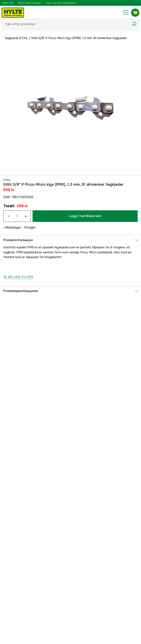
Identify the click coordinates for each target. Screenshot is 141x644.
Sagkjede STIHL (17, 38)
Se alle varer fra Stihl (18, 277)
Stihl (7, 180)
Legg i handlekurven (85, 216)
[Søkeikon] (134, 24)
